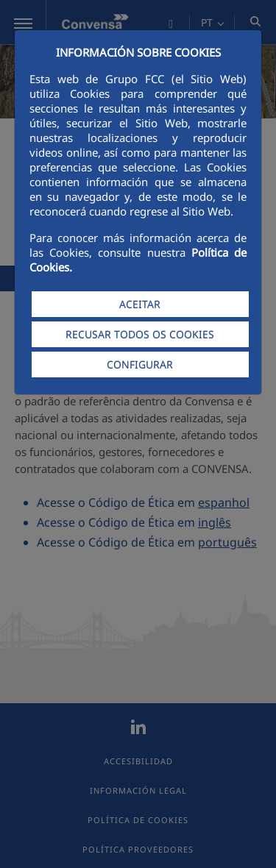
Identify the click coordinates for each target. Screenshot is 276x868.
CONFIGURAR (140, 364)
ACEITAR (140, 304)
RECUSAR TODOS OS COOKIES (140, 334)
